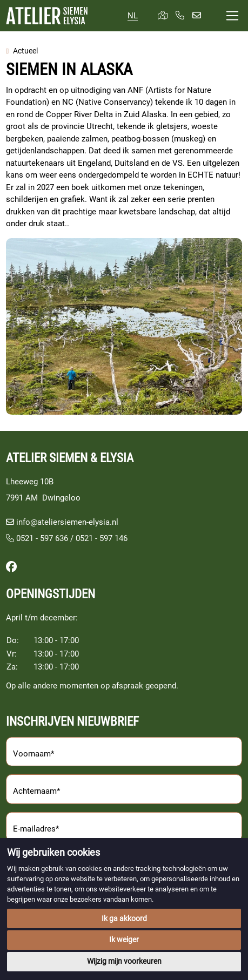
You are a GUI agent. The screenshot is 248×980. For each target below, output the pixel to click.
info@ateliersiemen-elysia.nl (67, 522)
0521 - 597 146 (102, 538)
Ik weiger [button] (124, 940)
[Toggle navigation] (232, 16)
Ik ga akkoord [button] (124, 918)
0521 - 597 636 (37, 538)
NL (133, 16)
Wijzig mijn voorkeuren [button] (124, 961)
